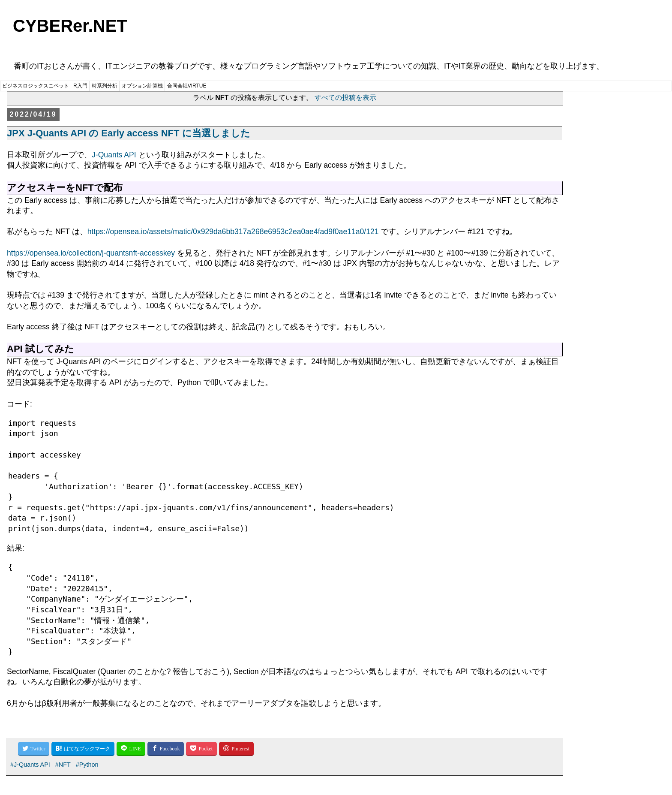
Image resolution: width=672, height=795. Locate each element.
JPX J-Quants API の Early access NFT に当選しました (129, 133)
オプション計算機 (142, 86)
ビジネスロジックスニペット (36, 86)
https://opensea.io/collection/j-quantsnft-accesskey (91, 253)
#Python (87, 765)
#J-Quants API (30, 765)
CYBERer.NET (70, 26)
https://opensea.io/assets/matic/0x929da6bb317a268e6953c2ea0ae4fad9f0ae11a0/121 (233, 232)
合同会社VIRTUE (187, 86)
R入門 (80, 86)
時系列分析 (105, 86)
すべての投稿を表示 (345, 98)
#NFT (63, 765)
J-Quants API (114, 155)
